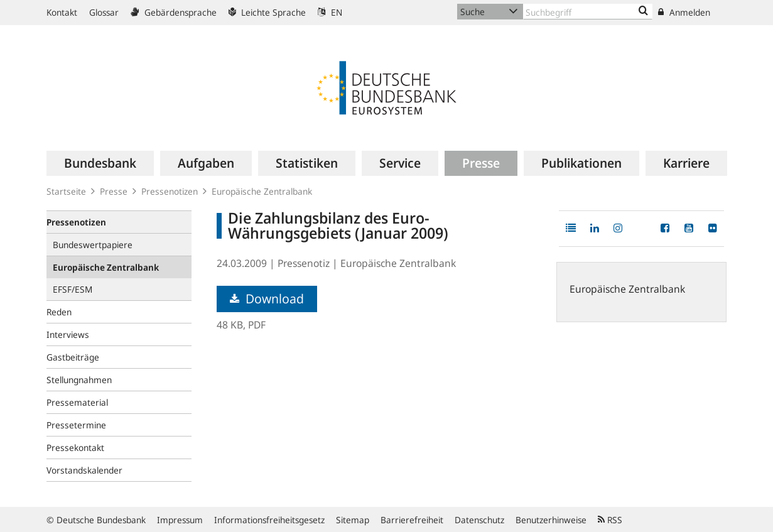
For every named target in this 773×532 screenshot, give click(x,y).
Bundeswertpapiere (93, 245)
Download (267, 299)
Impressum (180, 520)
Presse (114, 191)
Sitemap (353, 520)
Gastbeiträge (73, 357)
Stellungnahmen (79, 380)
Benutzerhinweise (551, 520)
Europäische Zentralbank (262, 191)
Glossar (104, 12)
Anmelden (684, 12)
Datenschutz (479, 520)
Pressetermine (76, 425)
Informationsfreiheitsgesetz (269, 520)
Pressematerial (77, 402)
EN (330, 12)
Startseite (66, 191)
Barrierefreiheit (412, 520)
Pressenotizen (170, 191)
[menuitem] (100, 163)
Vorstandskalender (84, 470)
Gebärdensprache (174, 12)
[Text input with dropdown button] (588, 12)
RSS (610, 520)
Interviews (68, 334)
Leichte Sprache (267, 12)
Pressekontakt (75, 448)
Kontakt (62, 12)
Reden (59, 312)
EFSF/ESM (73, 289)
